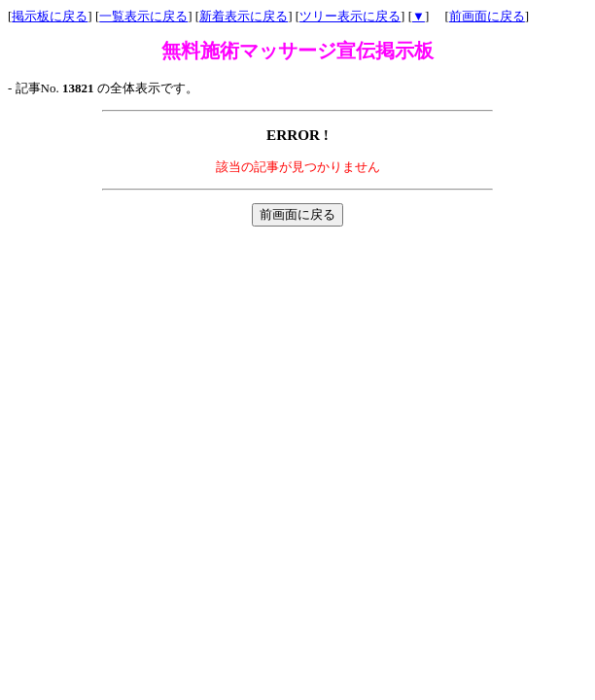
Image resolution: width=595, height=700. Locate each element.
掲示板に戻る (50, 16)
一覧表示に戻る (143, 16)
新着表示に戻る (244, 16)
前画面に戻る (487, 16)
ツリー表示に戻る (350, 16)
